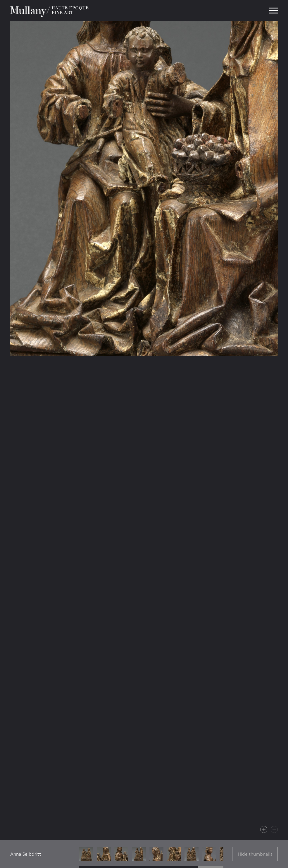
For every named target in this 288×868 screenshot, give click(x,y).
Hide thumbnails (255, 854)
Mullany (50, 11)
